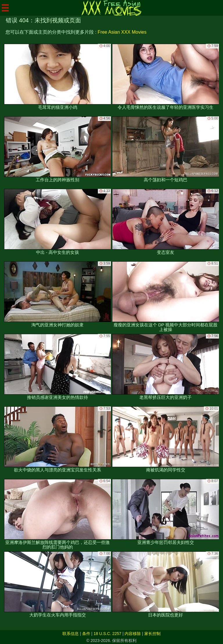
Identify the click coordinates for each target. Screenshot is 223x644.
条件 (86, 634)
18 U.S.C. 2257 (107, 634)
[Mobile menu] (5, 8)
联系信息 (71, 634)
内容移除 (133, 634)
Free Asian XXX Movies (122, 32)
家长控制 (152, 634)
